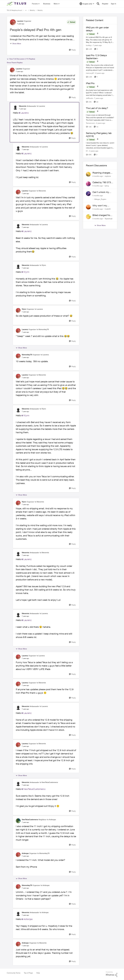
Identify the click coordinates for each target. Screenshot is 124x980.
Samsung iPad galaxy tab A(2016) (99, 135)
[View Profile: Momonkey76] (18, 356)
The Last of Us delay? (97, 108)
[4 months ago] (98, 176)
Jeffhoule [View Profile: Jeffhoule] (89, 98)
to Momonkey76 (43, 329)
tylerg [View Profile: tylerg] (107, 186)
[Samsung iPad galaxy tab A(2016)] (100, 145)
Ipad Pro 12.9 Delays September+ (96, 57)
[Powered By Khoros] (112, 974)
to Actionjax (51, 820)
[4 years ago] (100, 123)
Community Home (14, 973)
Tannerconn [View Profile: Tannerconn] (90, 123)
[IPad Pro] (100, 92)
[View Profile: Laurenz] (13, 22)
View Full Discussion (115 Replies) (21, 59)
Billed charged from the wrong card (102, 215)
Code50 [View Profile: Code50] (108, 209)
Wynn (26, 272)
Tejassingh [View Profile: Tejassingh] (109, 219)
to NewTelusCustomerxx (49, 782)
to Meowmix (41, 191)
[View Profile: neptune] (88, 174)
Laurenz (25, 113)
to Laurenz (41, 106)
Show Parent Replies (15, 62)
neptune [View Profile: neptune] (108, 176)
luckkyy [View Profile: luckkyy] (89, 45)
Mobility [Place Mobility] (32, 10)
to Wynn (43, 265)
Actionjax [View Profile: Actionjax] (25, 853)
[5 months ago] (98, 186)
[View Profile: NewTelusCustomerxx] (18, 821)
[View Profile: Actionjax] (18, 855)
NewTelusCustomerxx (34, 789)
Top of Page (28, 973)
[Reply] (72, 50)
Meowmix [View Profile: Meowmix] (23, 106)
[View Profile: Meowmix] (15, 107)
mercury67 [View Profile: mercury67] (90, 73)
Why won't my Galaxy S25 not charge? (100, 206)
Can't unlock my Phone (101, 192)
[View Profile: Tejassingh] (88, 217)
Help (38, 973)
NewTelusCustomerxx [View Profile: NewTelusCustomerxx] (30, 820)
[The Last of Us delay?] (100, 117)
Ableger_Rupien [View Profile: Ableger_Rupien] (100, 199)
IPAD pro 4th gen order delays (97, 29)
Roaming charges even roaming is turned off (101, 173)
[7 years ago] (97, 45)
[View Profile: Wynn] (18, 310)
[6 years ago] (100, 73)
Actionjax (28, 919)
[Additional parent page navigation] (26, 10)
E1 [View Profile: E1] (87, 151)
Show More (15, 43)
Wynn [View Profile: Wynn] (24, 309)
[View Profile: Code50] (88, 207)
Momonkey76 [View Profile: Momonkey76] (27, 355)
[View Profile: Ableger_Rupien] (88, 194)
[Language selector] (87, 4)
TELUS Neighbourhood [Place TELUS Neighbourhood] (14, 10)
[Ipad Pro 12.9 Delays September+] (100, 68)
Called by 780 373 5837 (102, 182)
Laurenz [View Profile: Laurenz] (20, 21)
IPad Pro (90, 83)
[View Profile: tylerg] (88, 184)
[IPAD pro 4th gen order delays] (100, 40)
